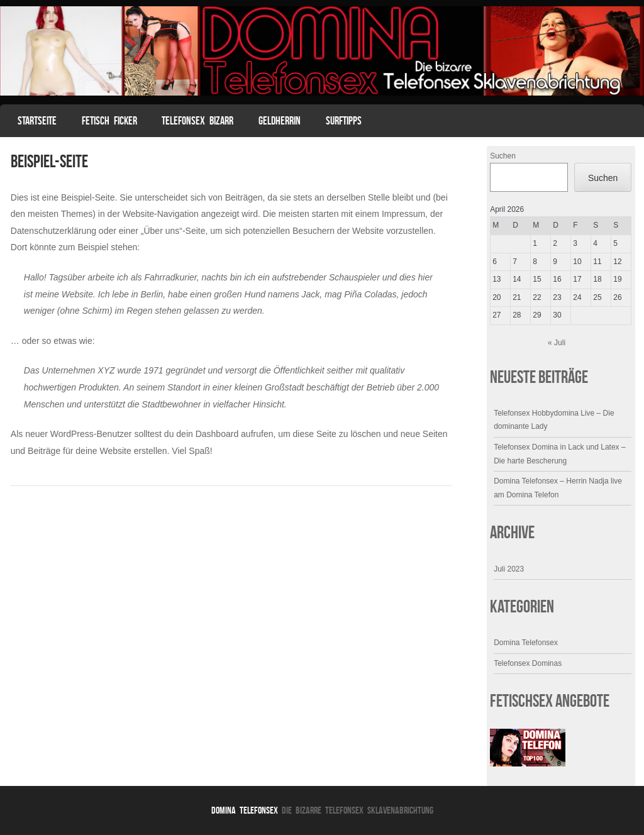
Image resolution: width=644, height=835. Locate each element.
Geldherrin (280, 121)
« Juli (557, 343)
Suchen (503, 156)
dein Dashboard (207, 434)
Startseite (37, 121)
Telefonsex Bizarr (197, 121)
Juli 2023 (509, 569)
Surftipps (344, 121)
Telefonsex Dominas (528, 663)
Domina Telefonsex (526, 643)
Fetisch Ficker (109, 121)
